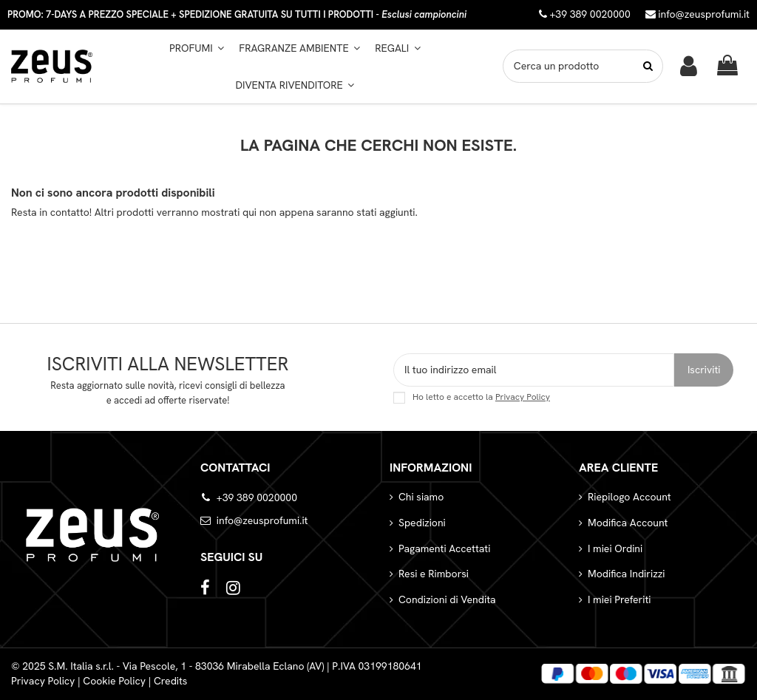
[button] (299, 48)
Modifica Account (628, 523)
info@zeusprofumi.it (697, 14)
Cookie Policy (114, 681)
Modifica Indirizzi (627, 574)
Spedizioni (422, 523)
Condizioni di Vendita (447, 599)
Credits (171, 681)
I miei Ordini (615, 548)
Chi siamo (421, 497)
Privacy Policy (523, 397)
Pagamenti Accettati (444, 548)
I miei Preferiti (619, 599)
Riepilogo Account (629, 497)
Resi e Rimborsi (434, 574)
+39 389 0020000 (257, 497)
